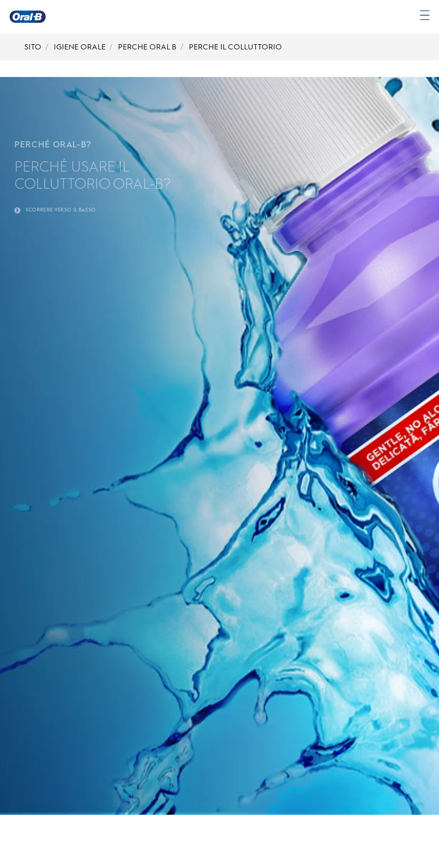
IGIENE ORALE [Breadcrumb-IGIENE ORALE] (80, 47)
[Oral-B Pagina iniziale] (28, 17)
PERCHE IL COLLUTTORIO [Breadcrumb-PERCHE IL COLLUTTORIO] (235, 47)
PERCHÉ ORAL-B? (53, 145)
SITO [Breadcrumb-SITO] (33, 47)
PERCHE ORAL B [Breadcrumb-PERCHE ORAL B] (147, 47)
